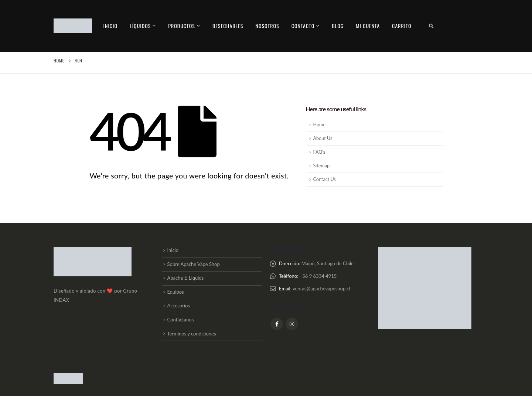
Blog (338, 26)
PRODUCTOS (182, 26)
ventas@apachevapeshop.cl (321, 289)
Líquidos (140, 26)
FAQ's (319, 152)
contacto (303, 26)
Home (320, 125)
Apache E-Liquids (186, 279)
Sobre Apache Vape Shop (194, 265)
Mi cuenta (368, 26)
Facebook (277, 324)
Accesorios (179, 308)
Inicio (111, 26)
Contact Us (325, 179)
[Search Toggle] (432, 26)
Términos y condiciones (192, 336)
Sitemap (322, 166)
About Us (323, 138)
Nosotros (267, 26)
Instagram (292, 324)
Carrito (402, 26)
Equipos (176, 293)
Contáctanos (181, 322)
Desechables (228, 26)
